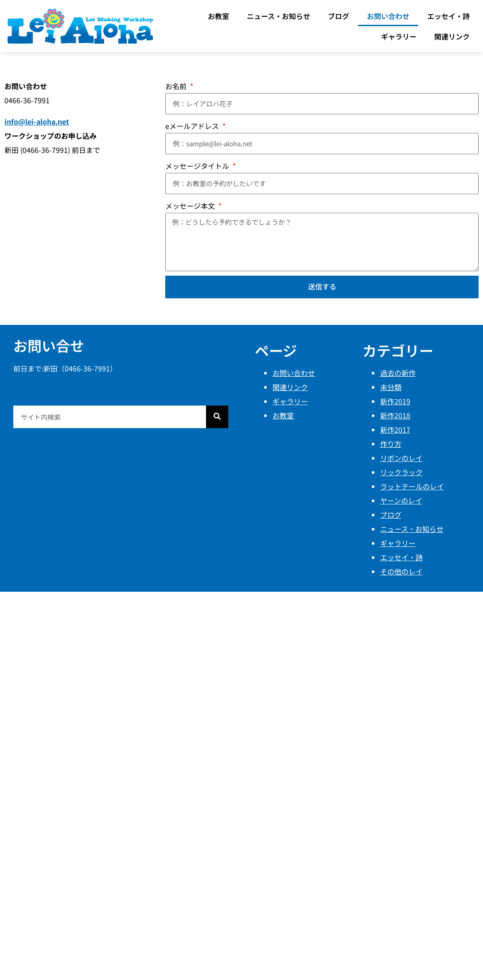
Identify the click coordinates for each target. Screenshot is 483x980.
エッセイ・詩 (448, 16)
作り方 (391, 444)
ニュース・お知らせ (279, 16)
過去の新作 (398, 373)
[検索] (217, 417)
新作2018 (395, 415)
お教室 (218, 16)
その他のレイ (401, 571)
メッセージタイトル (198, 166)
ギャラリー (399, 36)
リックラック (401, 472)
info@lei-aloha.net (37, 121)
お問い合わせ (388, 16)
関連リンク (452, 36)
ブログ (339, 16)
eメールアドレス (193, 126)
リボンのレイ (401, 458)
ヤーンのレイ (401, 500)
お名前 (177, 86)
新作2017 (395, 429)
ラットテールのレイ (412, 486)
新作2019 (395, 401)
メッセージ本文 (191, 206)
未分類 (391, 387)
